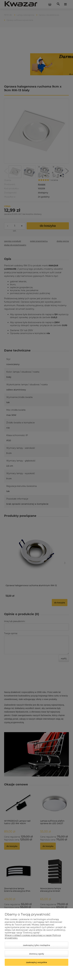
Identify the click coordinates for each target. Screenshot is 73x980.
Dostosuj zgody (37, 954)
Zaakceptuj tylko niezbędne (36, 945)
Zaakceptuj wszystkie (36, 962)
